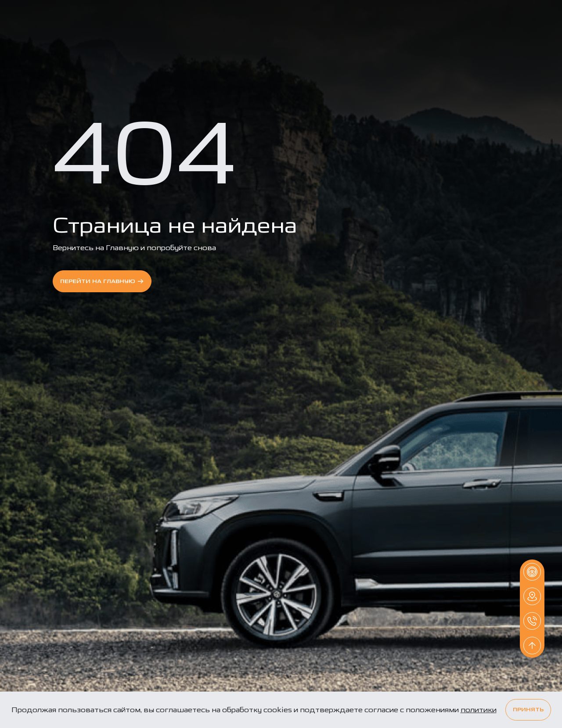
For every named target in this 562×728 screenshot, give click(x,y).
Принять (528, 710)
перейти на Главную (102, 281)
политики (479, 710)
